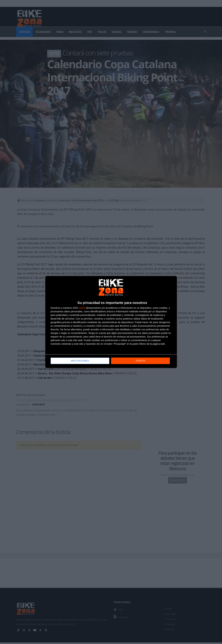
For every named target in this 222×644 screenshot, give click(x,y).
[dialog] (111, 322)
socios (82, 308)
